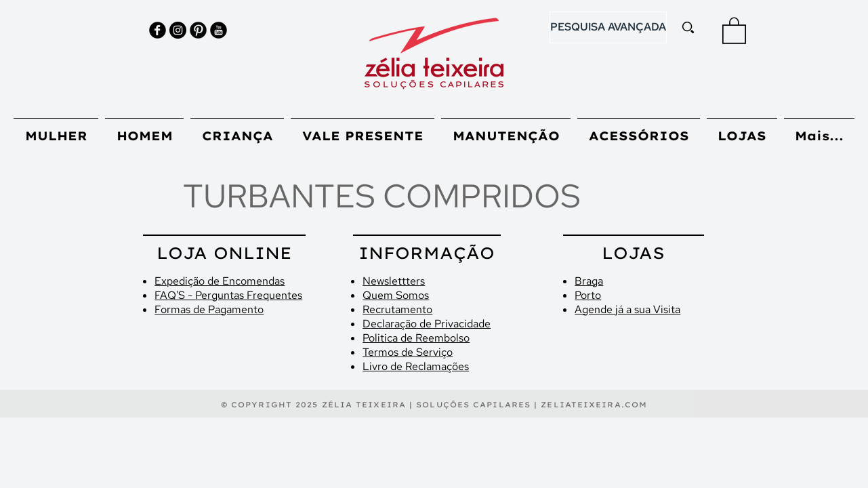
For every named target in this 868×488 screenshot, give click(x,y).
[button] (734, 30)
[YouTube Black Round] (219, 30)
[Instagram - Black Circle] (178, 30)
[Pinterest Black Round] (198, 30)
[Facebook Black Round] (158, 30)
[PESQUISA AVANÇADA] (608, 27)
